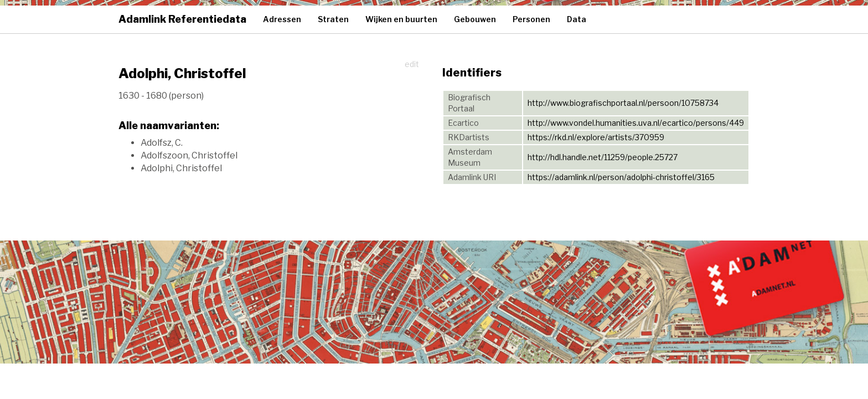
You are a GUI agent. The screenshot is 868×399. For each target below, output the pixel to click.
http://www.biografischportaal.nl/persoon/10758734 (623, 103)
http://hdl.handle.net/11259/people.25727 (603, 157)
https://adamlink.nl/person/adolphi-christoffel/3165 (621, 177)
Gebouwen (475, 19)
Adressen (282, 19)
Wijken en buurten (401, 19)
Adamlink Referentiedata (182, 19)
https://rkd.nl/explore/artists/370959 (596, 137)
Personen (531, 19)
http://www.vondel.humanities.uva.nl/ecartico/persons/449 (636, 123)
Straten (333, 19)
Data (577, 19)
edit (412, 64)
